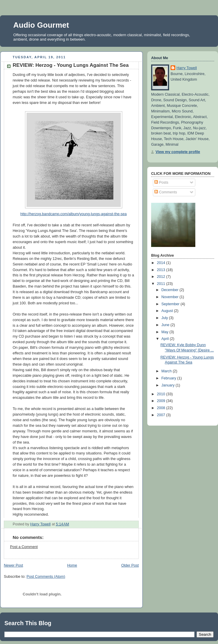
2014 (162, 263)
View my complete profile (178, 152)
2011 (162, 284)
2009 (162, 401)
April (166, 339)
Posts (161, 182)
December (171, 290)
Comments (166, 192)
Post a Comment (24, 547)
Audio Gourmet (41, 25)
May (165, 332)
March (167, 371)
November (171, 297)
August (168, 311)
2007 (162, 415)
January (169, 385)
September (171, 304)
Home (72, 565)
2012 (162, 277)
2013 (162, 270)
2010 (162, 394)
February (169, 378)
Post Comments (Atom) (46, 577)
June (166, 325)
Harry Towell (187, 68)
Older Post (130, 565)
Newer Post (13, 565)
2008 (162, 408)
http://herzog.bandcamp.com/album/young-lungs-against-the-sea (74, 214)
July (165, 318)
